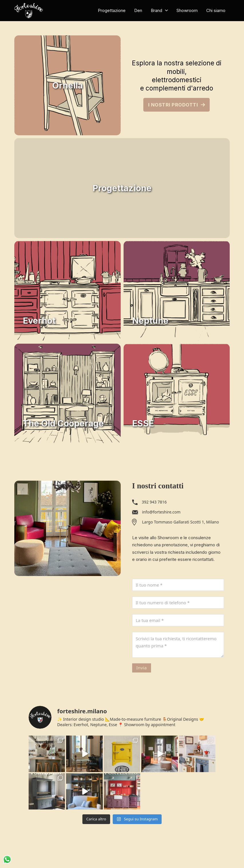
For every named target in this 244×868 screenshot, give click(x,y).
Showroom (187, 10)
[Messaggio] (178, 645)
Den (138, 10)
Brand (156, 10)
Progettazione (112, 10)
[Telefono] (178, 603)
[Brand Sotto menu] (166, 10)
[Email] (178, 620)
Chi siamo (216, 10)
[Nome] (178, 585)
